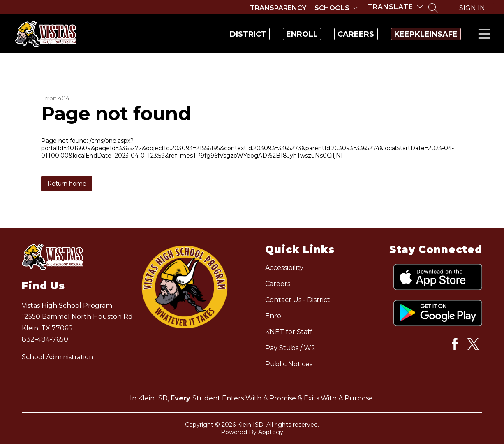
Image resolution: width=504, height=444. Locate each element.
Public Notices (289, 364)
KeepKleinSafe (417, 34)
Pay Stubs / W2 (290, 348)
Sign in (472, 8)
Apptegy (271, 432)
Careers (330, 34)
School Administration (58, 357)
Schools (332, 8)
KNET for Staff (289, 332)
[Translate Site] (395, 7)
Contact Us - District (298, 300)
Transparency (278, 8)
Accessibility (284, 268)
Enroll (259, 34)
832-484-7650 (45, 339)
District (188, 34)
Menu (482, 34)
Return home (67, 184)
